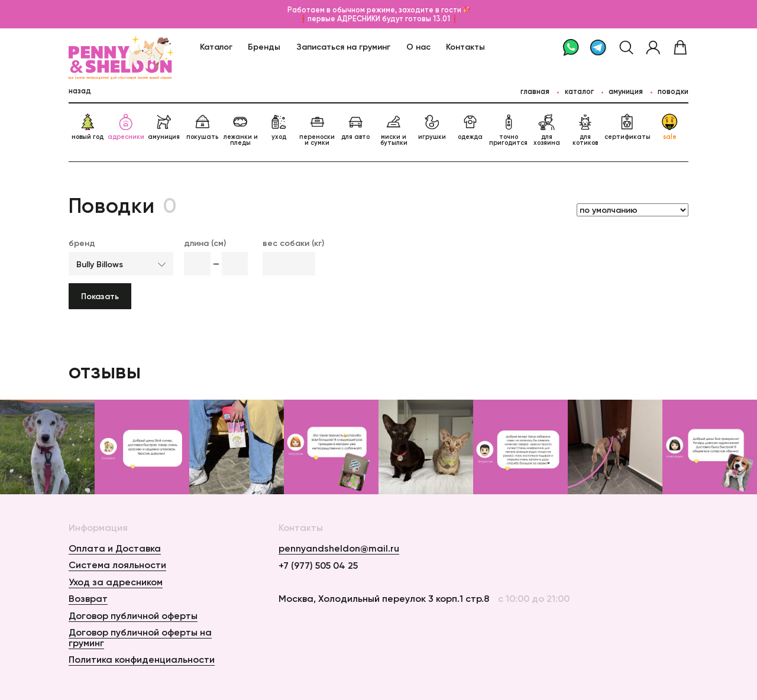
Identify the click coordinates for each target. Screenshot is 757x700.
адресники (126, 127)
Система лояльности (117, 565)
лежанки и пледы (241, 130)
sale (669, 127)
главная (535, 91)
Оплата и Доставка (115, 548)
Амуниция (626, 91)
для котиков (585, 130)
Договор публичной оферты (133, 615)
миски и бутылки (394, 130)
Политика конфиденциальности (142, 659)
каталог (579, 91)
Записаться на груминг (343, 47)
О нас (418, 47)
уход (279, 127)
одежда (470, 127)
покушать (202, 127)
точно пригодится (508, 130)
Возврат (88, 598)
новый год (88, 127)
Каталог (216, 47)
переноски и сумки (317, 130)
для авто (355, 127)
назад (80, 91)
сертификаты (627, 127)
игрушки (432, 127)
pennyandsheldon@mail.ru (339, 549)
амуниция (164, 127)
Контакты (465, 47)
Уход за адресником (116, 582)
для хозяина (547, 130)
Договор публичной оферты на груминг (140, 637)
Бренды (264, 47)
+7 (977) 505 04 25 (318, 566)
